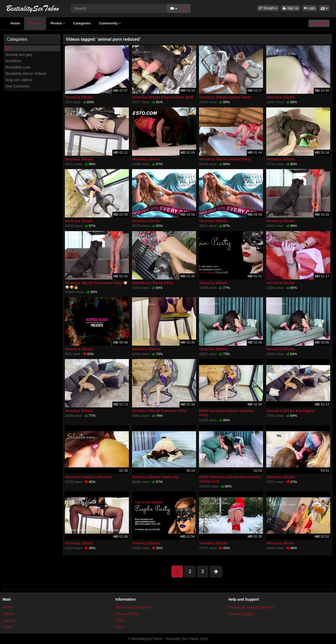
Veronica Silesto (79, 97)
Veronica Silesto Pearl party (290, 411)
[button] (268, 8)
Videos (35, 23)
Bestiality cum (18, 67)
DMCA (121, 620)
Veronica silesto (280, 543)
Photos (58, 23)
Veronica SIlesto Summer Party (159, 411)
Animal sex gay (19, 55)
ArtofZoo (13, 61)
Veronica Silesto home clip (155, 477)
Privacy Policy (127, 614)
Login (310, 8)
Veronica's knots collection (88, 477)
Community (110, 23)
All (8, 48)
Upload (319, 23)
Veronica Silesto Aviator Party (225, 97)
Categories (82, 23)
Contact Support (242, 614)
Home (15, 23)
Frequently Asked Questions (251, 607)
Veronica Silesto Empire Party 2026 (163, 97)
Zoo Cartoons (17, 86)
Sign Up (291, 8)
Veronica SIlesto (79, 159)
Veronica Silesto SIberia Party (225, 159)
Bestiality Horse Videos (26, 74)
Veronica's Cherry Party (153, 283)
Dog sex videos (19, 80)
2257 (120, 627)
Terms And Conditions (133, 607)
